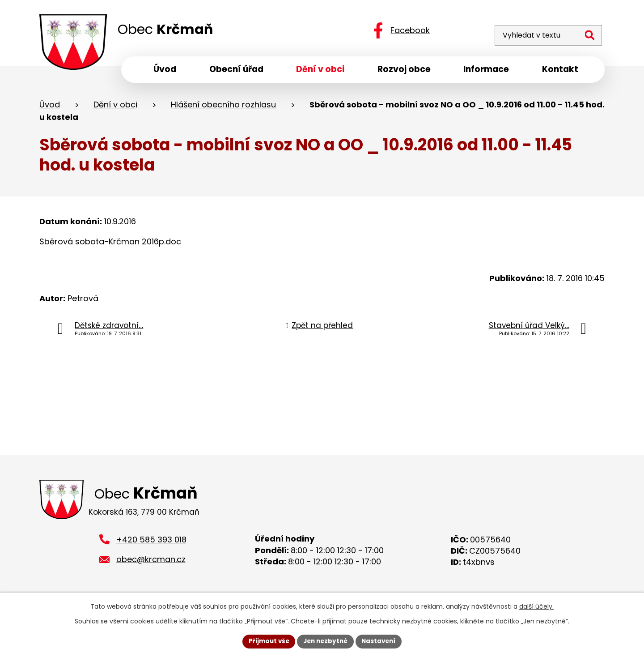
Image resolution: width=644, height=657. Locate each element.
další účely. (536, 606)
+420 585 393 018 (151, 544)
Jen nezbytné (325, 641)
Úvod (50, 107)
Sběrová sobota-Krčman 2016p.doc (110, 244)
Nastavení (381, 641)
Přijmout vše (266, 641)
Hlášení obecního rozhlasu (223, 107)
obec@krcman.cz (151, 563)
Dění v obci (115, 107)
